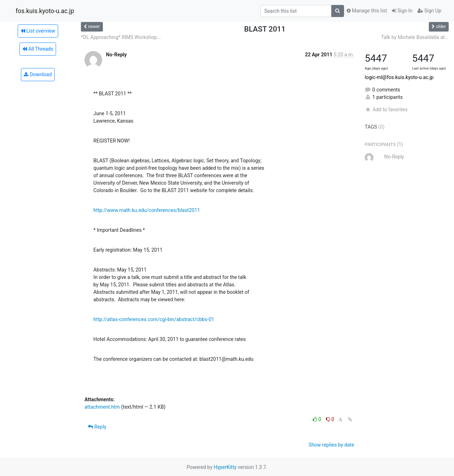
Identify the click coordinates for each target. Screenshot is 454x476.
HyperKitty (225, 467)
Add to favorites (386, 110)
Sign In (402, 11)
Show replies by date (331, 445)
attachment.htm (102, 407)
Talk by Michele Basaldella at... (415, 37)
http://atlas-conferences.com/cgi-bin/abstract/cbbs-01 (154, 319)
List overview (38, 31)
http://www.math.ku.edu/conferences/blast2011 (147, 210)
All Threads (38, 49)
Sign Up (429, 11)
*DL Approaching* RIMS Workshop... (121, 37)
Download (38, 74)
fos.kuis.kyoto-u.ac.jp (45, 11)
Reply (97, 427)
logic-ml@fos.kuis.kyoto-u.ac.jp (399, 77)
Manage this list (367, 11)
